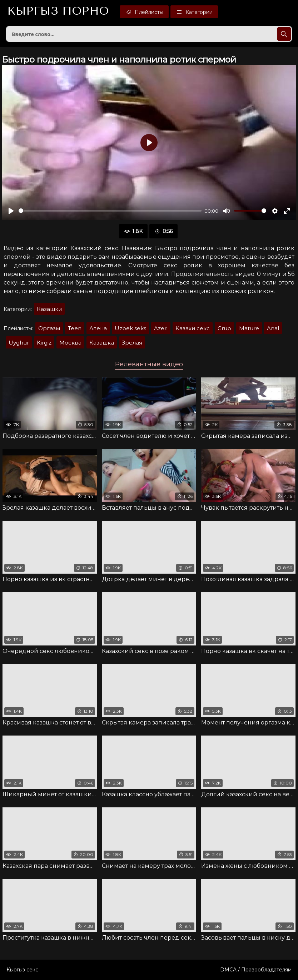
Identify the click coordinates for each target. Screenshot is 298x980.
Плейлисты (144, 12)
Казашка (102, 343)
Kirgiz (44, 343)
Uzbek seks (130, 328)
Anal (273, 328)
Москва (70, 343)
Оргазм (49, 328)
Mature (249, 328)
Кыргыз (58, 11)
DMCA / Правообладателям (256, 970)
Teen (75, 328)
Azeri (161, 328)
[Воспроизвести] (11, 211)
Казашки (49, 309)
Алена (98, 328)
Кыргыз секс (22, 970)
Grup (224, 328)
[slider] (110, 211)
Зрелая (132, 343)
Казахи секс (193, 328)
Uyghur (19, 343)
